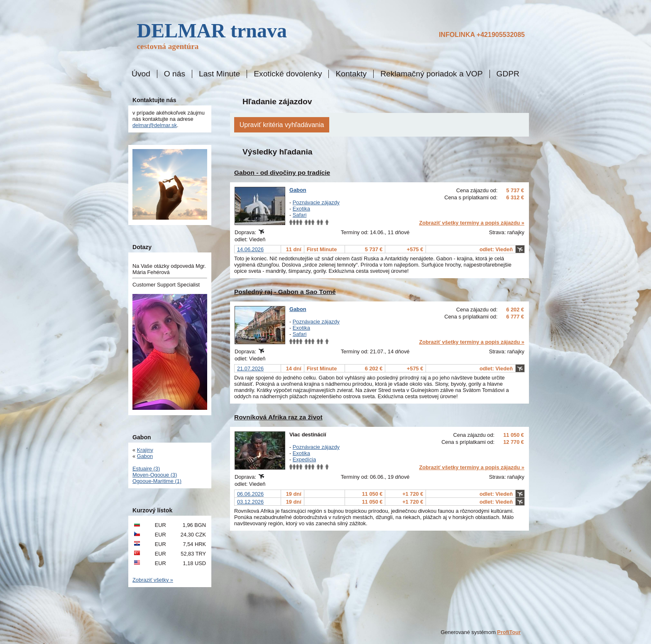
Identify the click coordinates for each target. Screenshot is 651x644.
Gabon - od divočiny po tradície (282, 173)
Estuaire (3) (146, 469)
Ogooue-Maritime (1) (157, 481)
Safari (300, 215)
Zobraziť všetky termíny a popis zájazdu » (472, 223)
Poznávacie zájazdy (316, 202)
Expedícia (304, 459)
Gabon (298, 190)
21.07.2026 (250, 369)
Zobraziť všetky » (153, 580)
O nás (175, 74)
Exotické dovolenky (288, 74)
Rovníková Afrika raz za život (278, 417)
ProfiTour (509, 632)
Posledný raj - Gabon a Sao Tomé (285, 292)
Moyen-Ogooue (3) (155, 475)
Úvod (141, 74)
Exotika (301, 209)
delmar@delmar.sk (155, 125)
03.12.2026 (250, 502)
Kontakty (351, 74)
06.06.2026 (250, 494)
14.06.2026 (250, 249)
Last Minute (219, 74)
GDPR (508, 74)
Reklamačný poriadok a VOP (431, 74)
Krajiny (145, 450)
